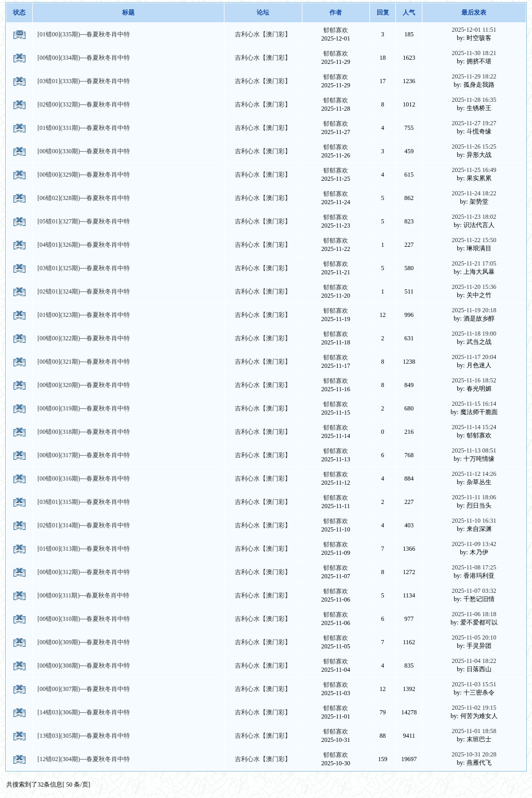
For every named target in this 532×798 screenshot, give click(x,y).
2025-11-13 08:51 (474, 450)
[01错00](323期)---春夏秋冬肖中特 (84, 315)
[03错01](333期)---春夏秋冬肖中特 (84, 81)
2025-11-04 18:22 (474, 661)
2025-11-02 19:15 (474, 708)
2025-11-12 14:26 (474, 474)
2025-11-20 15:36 (474, 287)
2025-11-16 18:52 (474, 380)
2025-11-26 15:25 (474, 147)
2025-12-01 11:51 (474, 30)
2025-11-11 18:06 (474, 497)
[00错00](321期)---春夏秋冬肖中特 (84, 362)
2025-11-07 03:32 (474, 591)
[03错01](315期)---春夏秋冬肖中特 (84, 502)
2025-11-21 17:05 (474, 263)
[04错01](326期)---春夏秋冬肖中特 (84, 245)
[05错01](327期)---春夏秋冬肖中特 (84, 221)
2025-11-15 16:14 (474, 404)
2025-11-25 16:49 (474, 170)
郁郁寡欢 (336, 30)
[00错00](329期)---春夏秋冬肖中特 (84, 175)
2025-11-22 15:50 (474, 240)
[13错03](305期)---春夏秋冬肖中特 (84, 736)
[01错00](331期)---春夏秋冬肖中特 (84, 128)
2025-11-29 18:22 (474, 76)
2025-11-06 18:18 (474, 614)
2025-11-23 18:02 (474, 217)
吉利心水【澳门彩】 (263, 34)
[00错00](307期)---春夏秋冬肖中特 (84, 689)
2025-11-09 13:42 (474, 544)
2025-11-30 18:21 (474, 53)
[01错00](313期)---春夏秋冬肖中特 (84, 549)
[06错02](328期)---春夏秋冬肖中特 (84, 198)
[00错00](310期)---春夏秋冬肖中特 (84, 619)
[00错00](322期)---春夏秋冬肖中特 (84, 338)
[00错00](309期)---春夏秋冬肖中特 (84, 642)
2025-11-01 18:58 (474, 731)
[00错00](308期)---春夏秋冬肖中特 (84, 666)
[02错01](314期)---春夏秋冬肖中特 (84, 525)
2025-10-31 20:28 (474, 754)
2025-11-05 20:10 (474, 637)
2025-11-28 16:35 (474, 100)
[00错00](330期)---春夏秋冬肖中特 (84, 151)
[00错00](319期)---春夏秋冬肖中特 (84, 408)
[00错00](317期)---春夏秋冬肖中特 (84, 455)
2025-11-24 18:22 (474, 193)
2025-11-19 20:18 (474, 310)
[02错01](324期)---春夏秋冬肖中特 (84, 291)
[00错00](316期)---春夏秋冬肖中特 (84, 478)
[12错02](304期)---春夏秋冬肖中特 (84, 759)
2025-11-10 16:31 (474, 521)
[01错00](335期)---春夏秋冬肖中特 (84, 34)
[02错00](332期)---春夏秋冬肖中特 (84, 104)
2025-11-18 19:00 (474, 334)
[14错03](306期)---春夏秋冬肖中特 (84, 712)
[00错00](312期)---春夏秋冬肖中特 (84, 572)
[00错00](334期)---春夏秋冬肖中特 (84, 58)
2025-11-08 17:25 (474, 567)
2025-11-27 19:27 (474, 123)
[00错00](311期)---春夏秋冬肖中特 (84, 595)
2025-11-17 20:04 (474, 357)
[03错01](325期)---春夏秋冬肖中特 (84, 268)
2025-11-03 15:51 (474, 684)
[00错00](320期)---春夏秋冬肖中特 (84, 385)
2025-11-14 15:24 (474, 427)
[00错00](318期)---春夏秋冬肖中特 (84, 432)
